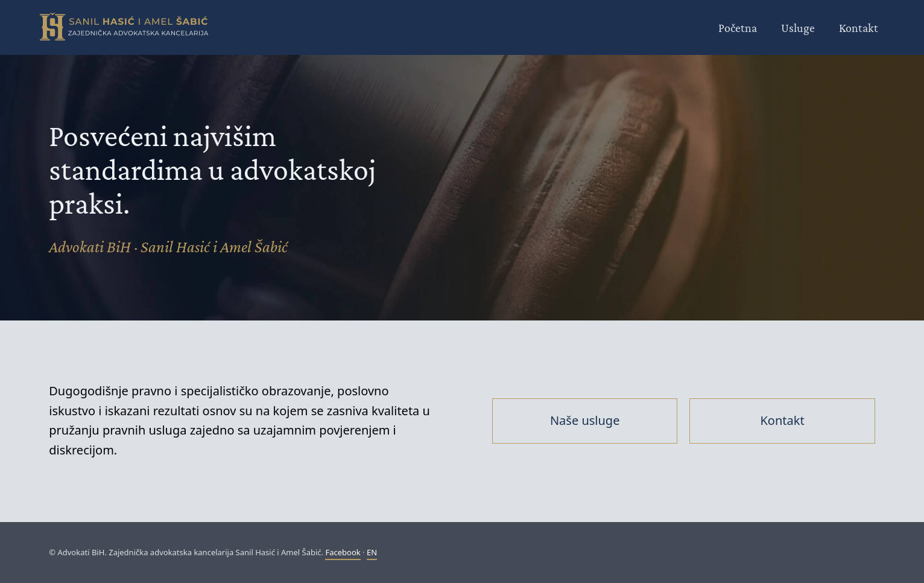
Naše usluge (585, 420)
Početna (738, 28)
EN (372, 552)
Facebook (343, 552)
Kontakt (859, 28)
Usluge (798, 28)
